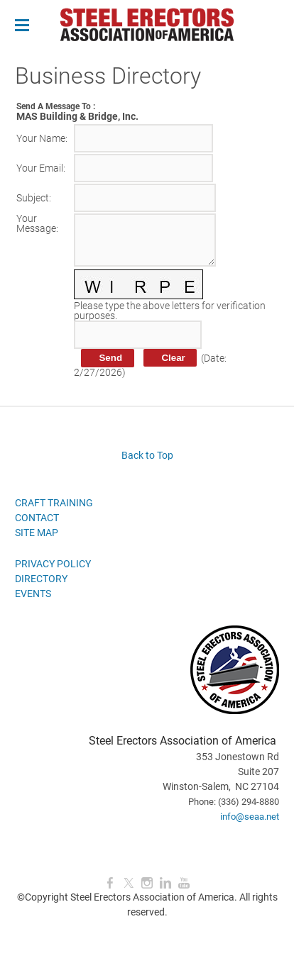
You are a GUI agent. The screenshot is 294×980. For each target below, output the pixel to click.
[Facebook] (110, 883)
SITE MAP (37, 533)
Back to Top (147, 455)
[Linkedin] (165, 883)
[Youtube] (184, 883)
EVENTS (33, 594)
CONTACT (37, 518)
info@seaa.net (250, 817)
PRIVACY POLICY (53, 564)
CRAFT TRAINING (54, 503)
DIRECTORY (41, 579)
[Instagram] (147, 883)
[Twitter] (129, 883)
